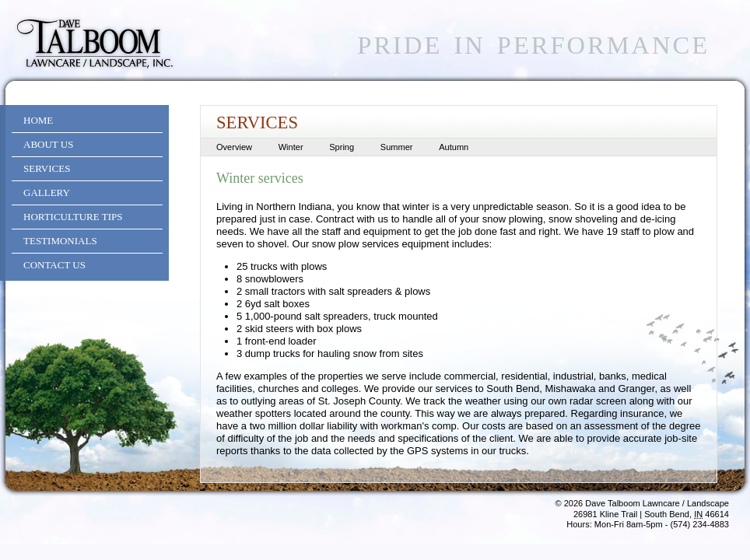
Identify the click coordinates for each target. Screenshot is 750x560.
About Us (48, 144)
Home (38, 120)
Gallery (47, 192)
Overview (234, 147)
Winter (291, 147)
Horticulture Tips (73, 217)
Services (47, 168)
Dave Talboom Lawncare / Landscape (657, 503)
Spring (342, 147)
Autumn (454, 147)
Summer (397, 147)
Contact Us (54, 265)
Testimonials (60, 241)
